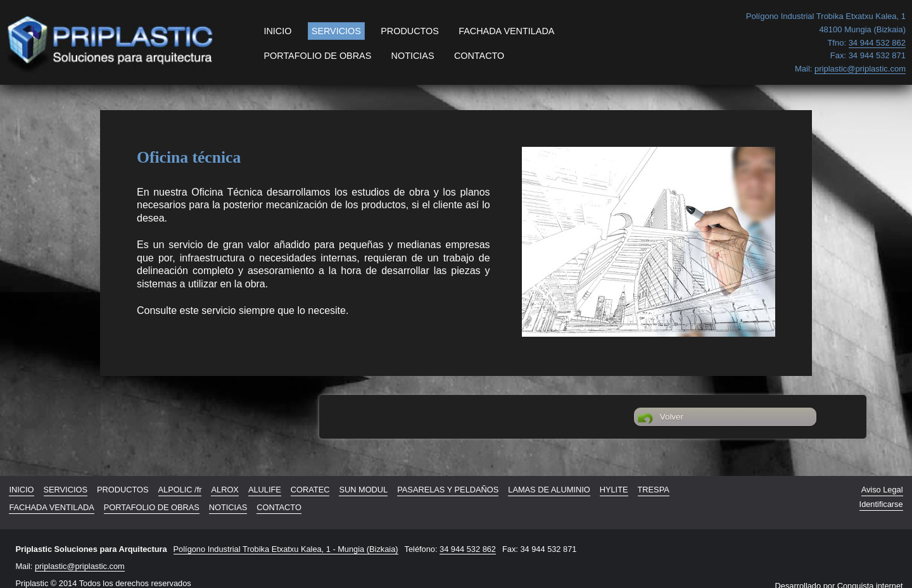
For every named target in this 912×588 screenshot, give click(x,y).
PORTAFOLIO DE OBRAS (317, 56)
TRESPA (654, 490)
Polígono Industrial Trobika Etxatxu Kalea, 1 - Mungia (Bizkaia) (286, 549)
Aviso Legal (882, 490)
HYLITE (614, 490)
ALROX (225, 490)
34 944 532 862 (468, 549)
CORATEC (310, 490)
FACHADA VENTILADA (506, 31)
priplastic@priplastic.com (80, 566)
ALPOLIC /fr (180, 490)
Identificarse (881, 504)
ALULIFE (265, 490)
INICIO (277, 31)
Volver (661, 418)
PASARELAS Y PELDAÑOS (448, 490)
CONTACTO (479, 56)
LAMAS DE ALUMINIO (549, 490)
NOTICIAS (413, 56)
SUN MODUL (363, 490)
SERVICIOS (336, 31)
